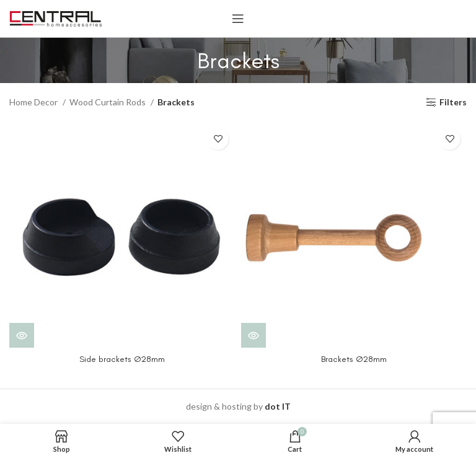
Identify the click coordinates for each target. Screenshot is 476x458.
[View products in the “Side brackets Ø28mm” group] (22, 335)
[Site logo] (56, 18)
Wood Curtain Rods (108, 102)
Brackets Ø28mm (354, 359)
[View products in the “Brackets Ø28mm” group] (253, 335)
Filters (453, 102)
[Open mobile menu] (238, 19)
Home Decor (34, 102)
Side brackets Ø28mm (122, 359)
